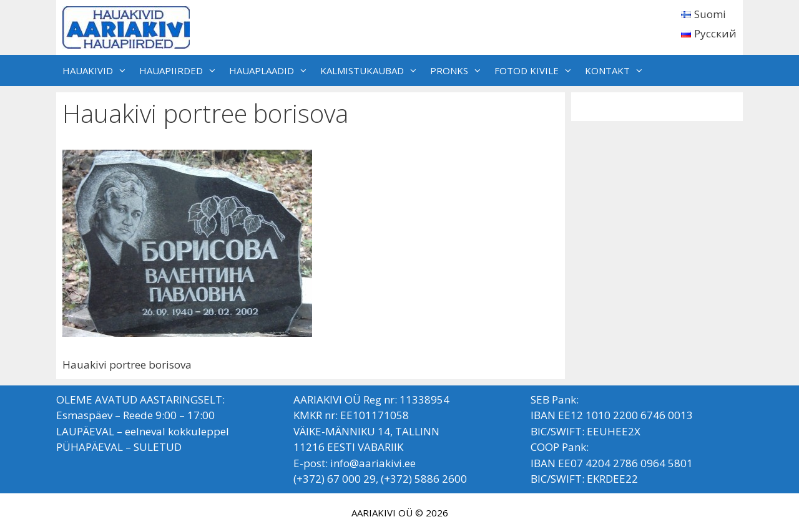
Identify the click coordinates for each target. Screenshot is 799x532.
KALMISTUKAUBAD (372, 70)
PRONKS (459, 70)
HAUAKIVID (98, 70)
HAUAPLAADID (272, 70)
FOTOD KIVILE (537, 70)
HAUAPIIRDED (181, 70)
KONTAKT (617, 70)
